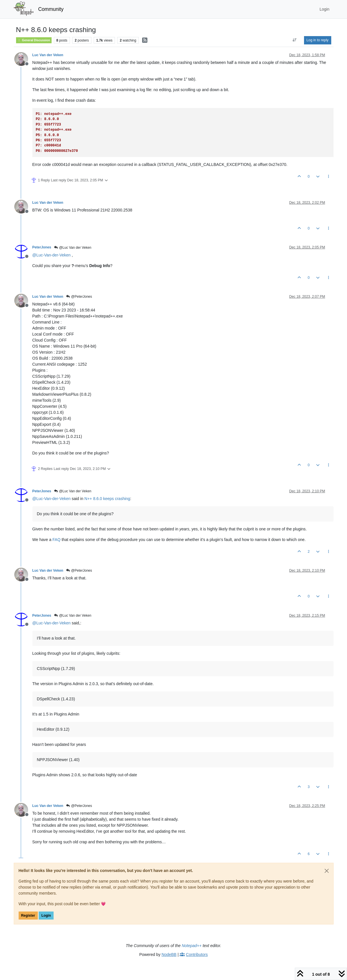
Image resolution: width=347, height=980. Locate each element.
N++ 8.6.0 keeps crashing (107, 499)
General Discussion (34, 40)
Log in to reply (318, 40)
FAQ (56, 540)
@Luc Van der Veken (73, 248)
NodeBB (169, 954)
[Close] (327, 871)
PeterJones (42, 247)
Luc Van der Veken (48, 55)
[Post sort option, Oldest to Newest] (294, 40)
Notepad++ (192, 946)
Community (51, 9)
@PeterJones (79, 297)
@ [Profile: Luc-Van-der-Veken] (52, 255)
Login (46, 916)
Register (28, 916)
